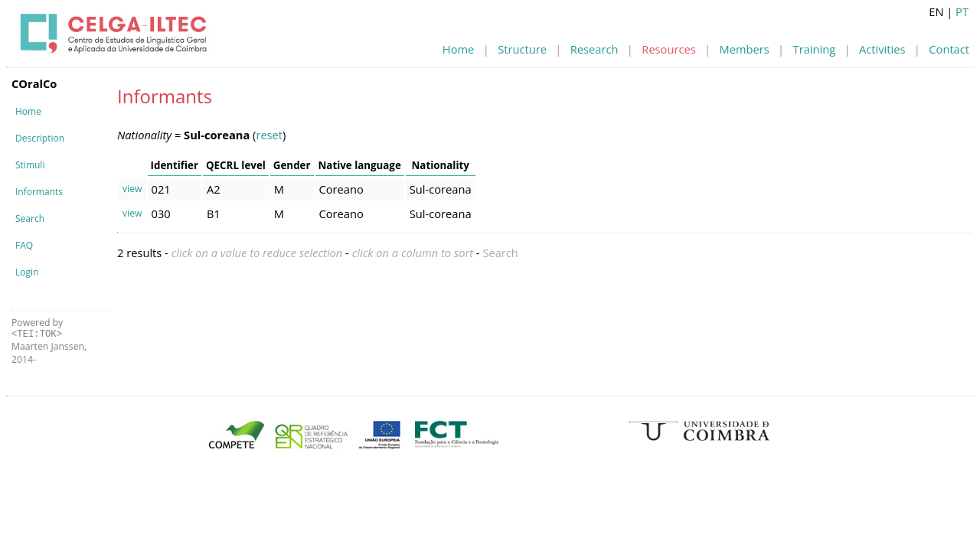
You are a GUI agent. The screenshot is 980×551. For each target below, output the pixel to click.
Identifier (175, 165)
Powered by (37, 328)
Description (40, 138)
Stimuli (30, 165)
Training (815, 49)
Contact (949, 49)
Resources (668, 49)
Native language (360, 165)
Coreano (341, 189)
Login (27, 272)
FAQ (24, 245)
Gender (292, 165)
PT (962, 11)
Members (745, 49)
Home (458, 49)
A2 (214, 189)
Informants (39, 192)
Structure (522, 49)
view (132, 189)
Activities (882, 49)
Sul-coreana (441, 189)
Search (30, 218)
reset (269, 135)
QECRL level (236, 165)
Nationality (441, 165)
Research (595, 49)
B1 (214, 214)
